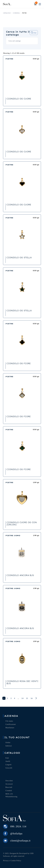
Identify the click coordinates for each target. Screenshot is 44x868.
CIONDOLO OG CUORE (19, 99)
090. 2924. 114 (18, 826)
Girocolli (9, 768)
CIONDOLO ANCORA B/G (20, 575)
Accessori (9, 784)
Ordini (8, 742)
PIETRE (9, 59)
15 (27, 698)
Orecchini (9, 781)
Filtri (34, 33)
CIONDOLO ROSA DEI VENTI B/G (22, 682)
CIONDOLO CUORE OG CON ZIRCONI (22, 524)
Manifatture (10, 728)
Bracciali (9, 787)
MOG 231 (9, 794)
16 (32, 698)
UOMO (17, 535)
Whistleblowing (11, 797)
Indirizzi (9, 746)
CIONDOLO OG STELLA (19, 258)
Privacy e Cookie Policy (12, 861)
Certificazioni (11, 724)
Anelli (8, 761)
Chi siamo (9, 721)
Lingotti (8, 765)
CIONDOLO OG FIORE (19, 363)
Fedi (7, 758)
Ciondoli (9, 791)
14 (22, 698)
